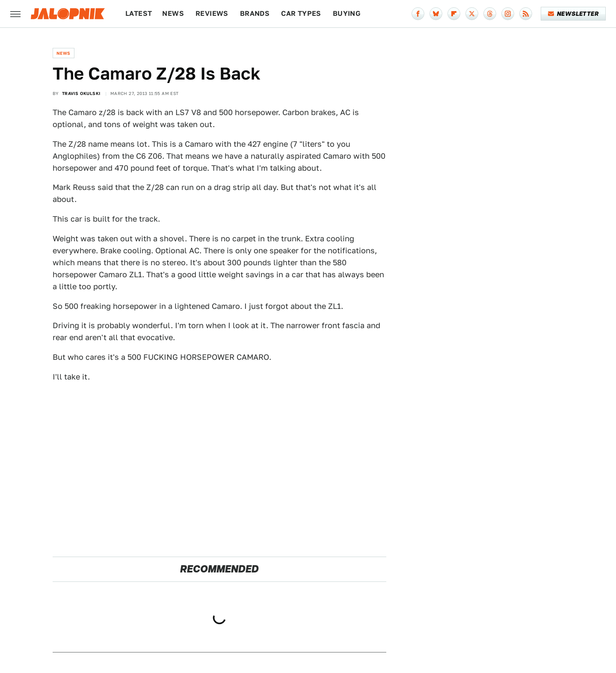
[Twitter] (472, 14)
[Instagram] (508, 14)
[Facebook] (418, 14)
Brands (255, 13)
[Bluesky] (436, 14)
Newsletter (573, 14)
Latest (139, 13)
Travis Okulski (81, 93)
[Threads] (490, 14)
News (173, 13)
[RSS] (526, 14)
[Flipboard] (454, 14)
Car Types (301, 13)
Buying (347, 13)
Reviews (212, 13)
